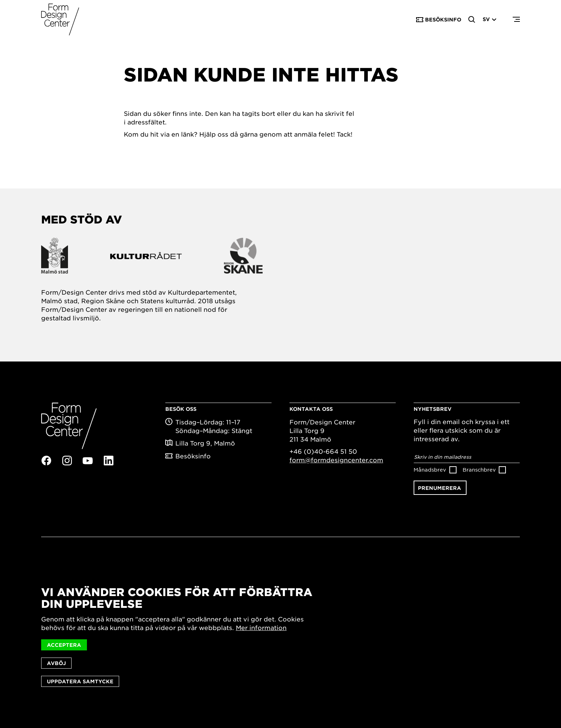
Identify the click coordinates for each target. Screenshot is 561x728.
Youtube (88, 461)
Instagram (67, 461)
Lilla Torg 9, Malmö (205, 443)
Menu (516, 20)
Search (472, 20)
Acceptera (64, 645)
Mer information (261, 628)
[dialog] (280, 637)
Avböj (56, 663)
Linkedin (108, 461)
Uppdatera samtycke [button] (80, 681)
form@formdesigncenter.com (336, 460)
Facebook (46, 461)
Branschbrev (479, 469)
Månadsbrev (430, 469)
